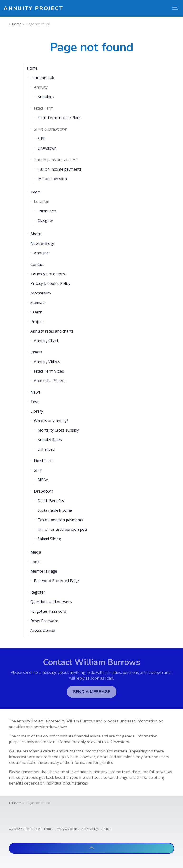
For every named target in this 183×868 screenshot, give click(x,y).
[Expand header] (176, 8)
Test (34, 402)
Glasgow (45, 221)
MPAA (43, 480)
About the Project (49, 381)
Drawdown (47, 148)
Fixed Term (44, 461)
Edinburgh (47, 211)
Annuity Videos (47, 362)
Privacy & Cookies (67, 829)
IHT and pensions (53, 179)
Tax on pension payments (60, 520)
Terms (48, 829)
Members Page (44, 571)
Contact (37, 264)
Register (38, 592)
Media (36, 552)
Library (37, 411)
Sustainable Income (55, 510)
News (35, 392)
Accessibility (41, 293)
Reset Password (44, 621)
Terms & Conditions (48, 274)
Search (36, 312)
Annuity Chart (46, 341)
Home (32, 68)
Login (35, 562)
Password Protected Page (56, 581)
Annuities (46, 97)
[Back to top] (91, 848)
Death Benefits (51, 501)
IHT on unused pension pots (63, 529)
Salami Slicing (49, 539)
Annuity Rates (50, 440)
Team (35, 192)
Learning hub (42, 78)
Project (37, 322)
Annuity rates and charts (52, 331)
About (36, 234)
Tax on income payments (60, 169)
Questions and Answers (51, 602)
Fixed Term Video (49, 371)
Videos (36, 352)
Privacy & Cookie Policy (50, 283)
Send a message (92, 692)
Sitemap (38, 303)
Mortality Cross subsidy (58, 430)
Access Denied (43, 630)
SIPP (41, 139)
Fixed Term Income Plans (59, 118)
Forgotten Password (48, 611)
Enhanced (46, 449)
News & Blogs (43, 243)
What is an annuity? (51, 421)
